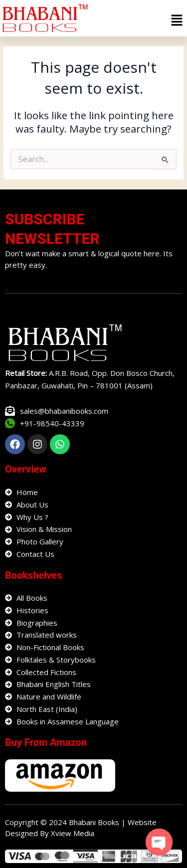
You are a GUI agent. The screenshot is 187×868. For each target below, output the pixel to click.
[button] (177, 20)
